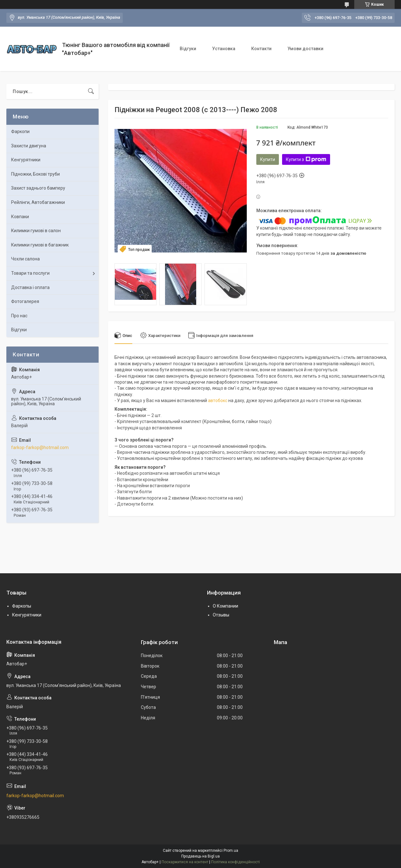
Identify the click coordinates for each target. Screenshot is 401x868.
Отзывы (221, 615)
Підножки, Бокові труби (35, 174)
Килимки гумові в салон (36, 231)
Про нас (19, 316)
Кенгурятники (26, 160)
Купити (268, 159)
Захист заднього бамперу (38, 188)
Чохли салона (25, 259)
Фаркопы (22, 606)
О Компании (225, 606)
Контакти (261, 49)
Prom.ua (231, 851)
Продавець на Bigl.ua (200, 856)
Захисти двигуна (29, 146)
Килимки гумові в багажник (40, 245)
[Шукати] (91, 91)
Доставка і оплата (30, 287)
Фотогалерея (25, 301)
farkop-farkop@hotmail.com (40, 447)
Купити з (306, 159)
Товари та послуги (30, 273)
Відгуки (188, 49)
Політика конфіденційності (235, 862)
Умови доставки (305, 49)
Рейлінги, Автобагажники (38, 202)
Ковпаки (20, 217)
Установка (224, 49)
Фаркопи (20, 131)
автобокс (218, 400)
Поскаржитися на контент (185, 862)
